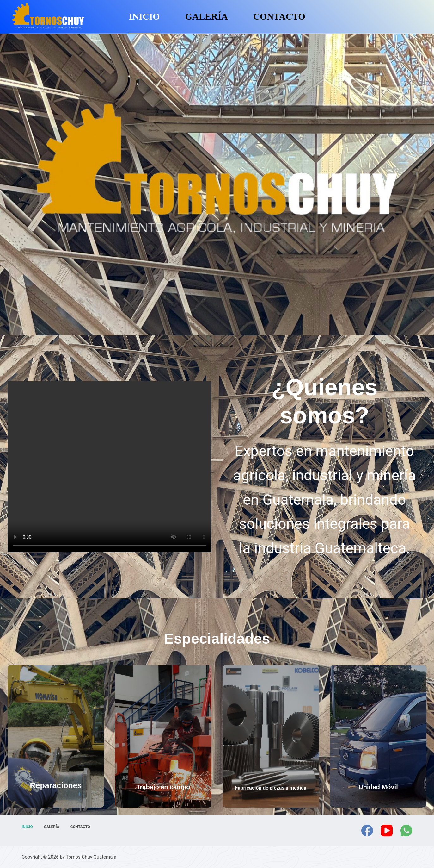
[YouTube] (387, 831)
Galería (207, 16)
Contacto (279, 16)
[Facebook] (367, 831)
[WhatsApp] (406, 831)
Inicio (144, 16)
